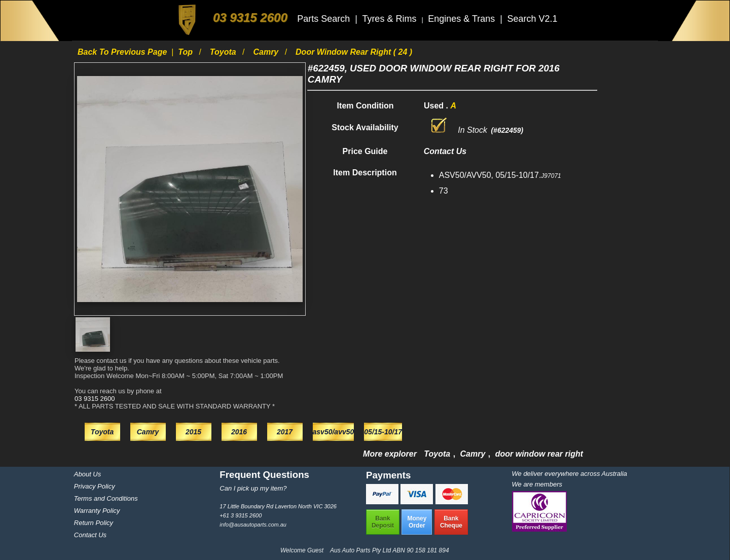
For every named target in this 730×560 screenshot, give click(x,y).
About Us (87, 474)
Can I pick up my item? (253, 488)
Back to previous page (123, 52)
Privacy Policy (95, 486)
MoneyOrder (417, 522)
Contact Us (90, 535)
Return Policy (94, 523)
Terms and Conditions (106, 498)
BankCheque (451, 522)
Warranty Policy (97, 511)
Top (186, 52)
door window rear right (539, 454)
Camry (267, 52)
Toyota (224, 52)
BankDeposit (383, 522)
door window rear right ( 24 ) (354, 52)
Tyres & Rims (390, 19)
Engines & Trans (463, 19)
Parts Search (325, 19)
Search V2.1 (532, 19)
